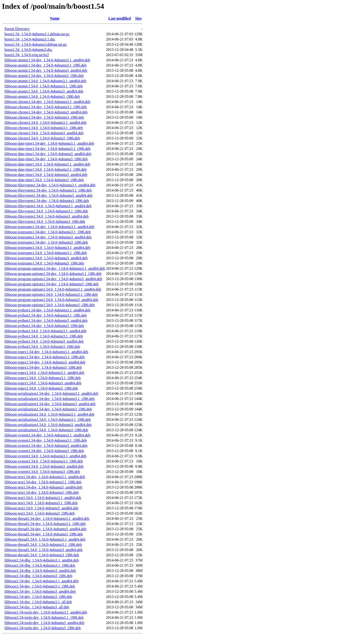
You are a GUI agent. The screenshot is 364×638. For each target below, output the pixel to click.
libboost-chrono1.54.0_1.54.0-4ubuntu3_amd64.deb (44, 133)
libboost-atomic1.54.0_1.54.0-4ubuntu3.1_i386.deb (44, 86)
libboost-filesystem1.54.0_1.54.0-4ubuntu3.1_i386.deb (46, 211)
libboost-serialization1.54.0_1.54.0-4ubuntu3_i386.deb (46, 430)
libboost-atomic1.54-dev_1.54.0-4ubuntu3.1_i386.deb (45, 65)
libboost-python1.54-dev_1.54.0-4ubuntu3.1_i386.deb (46, 315)
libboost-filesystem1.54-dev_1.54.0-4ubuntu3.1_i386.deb (48, 190)
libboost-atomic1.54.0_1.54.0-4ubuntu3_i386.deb (42, 97)
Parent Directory (17, 29)
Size (139, 18)
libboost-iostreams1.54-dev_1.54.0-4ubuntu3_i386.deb (46, 242)
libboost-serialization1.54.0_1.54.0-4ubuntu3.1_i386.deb (48, 420)
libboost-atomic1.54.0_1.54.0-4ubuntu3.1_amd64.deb (45, 81)
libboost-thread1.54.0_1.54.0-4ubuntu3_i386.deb (42, 555)
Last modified (120, 18)
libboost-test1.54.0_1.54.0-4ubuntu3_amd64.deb (41, 508)
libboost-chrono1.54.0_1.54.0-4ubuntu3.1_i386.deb (44, 128)
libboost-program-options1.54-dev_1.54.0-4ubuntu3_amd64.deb (53, 279)
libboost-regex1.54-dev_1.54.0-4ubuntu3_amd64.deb (45, 362)
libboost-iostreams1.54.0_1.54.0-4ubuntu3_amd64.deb (46, 258)
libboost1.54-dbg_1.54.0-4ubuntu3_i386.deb (38, 576)
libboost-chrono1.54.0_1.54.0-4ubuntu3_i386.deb (42, 138)
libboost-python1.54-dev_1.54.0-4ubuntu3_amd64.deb (46, 321)
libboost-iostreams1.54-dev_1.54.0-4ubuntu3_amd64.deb (48, 237)
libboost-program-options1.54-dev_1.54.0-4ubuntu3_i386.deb (52, 284)
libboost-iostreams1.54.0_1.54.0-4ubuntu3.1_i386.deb (46, 253)
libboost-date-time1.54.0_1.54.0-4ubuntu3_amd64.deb (46, 175)
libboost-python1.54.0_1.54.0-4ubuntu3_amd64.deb (44, 341)
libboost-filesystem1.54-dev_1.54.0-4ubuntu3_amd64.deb (49, 195)
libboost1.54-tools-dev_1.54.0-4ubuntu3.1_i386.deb (44, 618)
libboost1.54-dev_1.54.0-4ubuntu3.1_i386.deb (40, 586)
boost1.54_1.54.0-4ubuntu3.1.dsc (30, 39)
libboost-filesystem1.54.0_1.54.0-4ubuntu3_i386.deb (45, 222)
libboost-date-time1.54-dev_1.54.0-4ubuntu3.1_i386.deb (47, 149)
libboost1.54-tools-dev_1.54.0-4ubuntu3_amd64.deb (44, 623)
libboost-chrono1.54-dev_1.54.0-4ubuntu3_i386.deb (44, 117)
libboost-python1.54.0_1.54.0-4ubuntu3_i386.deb (42, 347)
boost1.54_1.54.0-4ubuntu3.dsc (28, 50)
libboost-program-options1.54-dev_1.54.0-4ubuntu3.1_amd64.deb (55, 268)
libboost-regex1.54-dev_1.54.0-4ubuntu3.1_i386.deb (45, 357)
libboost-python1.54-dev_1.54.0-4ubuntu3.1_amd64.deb (47, 310)
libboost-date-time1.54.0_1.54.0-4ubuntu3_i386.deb (44, 180)
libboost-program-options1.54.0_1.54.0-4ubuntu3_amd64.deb (51, 300)
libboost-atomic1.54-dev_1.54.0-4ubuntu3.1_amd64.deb (47, 60)
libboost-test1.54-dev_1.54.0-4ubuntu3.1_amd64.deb (45, 477)
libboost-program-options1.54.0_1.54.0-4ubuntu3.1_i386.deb (51, 294)
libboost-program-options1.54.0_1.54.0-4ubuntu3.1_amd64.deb (53, 289)
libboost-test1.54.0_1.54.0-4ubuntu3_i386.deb (40, 513)
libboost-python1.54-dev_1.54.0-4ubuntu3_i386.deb (44, 326)
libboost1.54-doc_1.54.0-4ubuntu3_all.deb (37, 607)
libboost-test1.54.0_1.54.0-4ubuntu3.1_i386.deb (41, 503)
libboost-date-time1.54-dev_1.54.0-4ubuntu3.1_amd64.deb (49, 143)
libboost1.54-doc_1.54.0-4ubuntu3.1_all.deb (38, 602)
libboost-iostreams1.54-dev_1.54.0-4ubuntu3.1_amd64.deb (49, 227)
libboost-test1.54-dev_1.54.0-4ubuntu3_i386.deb (42, 492)
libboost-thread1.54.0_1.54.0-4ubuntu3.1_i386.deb (43, 545)
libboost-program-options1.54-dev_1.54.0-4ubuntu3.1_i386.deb (53, 274)
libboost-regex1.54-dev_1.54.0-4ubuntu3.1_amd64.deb (46, 352)
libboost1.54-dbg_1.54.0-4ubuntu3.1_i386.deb (40, 565)
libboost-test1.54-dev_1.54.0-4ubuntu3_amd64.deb (43, 487)
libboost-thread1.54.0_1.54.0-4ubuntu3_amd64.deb (43, 550)
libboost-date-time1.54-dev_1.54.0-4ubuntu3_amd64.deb (48, 154)
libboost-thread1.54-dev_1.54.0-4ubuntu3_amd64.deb (45, 529)
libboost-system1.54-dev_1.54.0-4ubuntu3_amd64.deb (46, 446)
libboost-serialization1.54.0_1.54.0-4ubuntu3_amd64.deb (48, 425)
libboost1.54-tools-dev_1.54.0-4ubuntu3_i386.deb (43, 628)
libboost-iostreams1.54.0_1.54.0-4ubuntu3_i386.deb (44, 263)
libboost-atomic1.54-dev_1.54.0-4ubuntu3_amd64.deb (46, 70)
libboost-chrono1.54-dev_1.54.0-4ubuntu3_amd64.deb (46, 112)
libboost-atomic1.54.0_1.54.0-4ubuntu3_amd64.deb (44, 91)
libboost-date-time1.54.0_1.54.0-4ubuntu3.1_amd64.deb (47, 164)
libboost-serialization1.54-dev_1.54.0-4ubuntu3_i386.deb (48, 409)
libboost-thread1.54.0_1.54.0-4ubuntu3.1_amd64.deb (45, 539)
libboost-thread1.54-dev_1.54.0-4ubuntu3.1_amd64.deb (47, 519)
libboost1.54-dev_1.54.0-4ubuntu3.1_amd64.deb (41, 581)
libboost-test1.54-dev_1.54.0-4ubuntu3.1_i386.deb (43, 482)
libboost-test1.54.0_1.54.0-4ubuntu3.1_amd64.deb (43, 498)
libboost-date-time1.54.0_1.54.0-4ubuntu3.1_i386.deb (46, 169)
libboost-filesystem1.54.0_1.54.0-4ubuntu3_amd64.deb (47, 216)
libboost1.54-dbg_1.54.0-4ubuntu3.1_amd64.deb (42, 560)
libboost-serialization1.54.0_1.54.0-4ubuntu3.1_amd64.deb (49, 414)
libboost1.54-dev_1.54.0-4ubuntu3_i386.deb (38, 597)
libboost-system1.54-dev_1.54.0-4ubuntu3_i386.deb (44, 451)
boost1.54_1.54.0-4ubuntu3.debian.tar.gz (36, 44)
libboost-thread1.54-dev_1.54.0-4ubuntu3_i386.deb (44, 534)
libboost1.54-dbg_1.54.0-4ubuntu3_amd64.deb (40, 571)
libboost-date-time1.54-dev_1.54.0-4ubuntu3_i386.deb (46, 159)
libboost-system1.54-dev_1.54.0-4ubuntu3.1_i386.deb (46, 440)
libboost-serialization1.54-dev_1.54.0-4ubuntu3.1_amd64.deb (51, 393)
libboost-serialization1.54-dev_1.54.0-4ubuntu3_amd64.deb (50, 404)
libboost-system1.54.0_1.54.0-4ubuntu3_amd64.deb (44, 466)
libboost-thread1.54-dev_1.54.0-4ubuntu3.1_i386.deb (45, 524)
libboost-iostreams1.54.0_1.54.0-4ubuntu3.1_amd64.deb (47, 248)
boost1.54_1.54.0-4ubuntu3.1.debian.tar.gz (37, 34)
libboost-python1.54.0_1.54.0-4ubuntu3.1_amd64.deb (45, 331)
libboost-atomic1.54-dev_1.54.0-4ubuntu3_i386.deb (44, 76)
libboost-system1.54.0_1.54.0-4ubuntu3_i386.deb (42, 472)
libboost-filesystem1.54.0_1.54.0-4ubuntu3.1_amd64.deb (48, 206)
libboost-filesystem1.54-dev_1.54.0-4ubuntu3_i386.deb (47, 201)
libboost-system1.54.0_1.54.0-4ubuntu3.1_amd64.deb (45, 456)
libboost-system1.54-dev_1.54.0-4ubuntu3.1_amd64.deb (47, 435)
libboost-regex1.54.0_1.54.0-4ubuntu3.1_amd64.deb (44, 373)
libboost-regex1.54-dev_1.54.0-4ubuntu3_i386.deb (43, 367)
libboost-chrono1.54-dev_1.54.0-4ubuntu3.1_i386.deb (46, 107)
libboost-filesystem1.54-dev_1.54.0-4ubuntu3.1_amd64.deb (50, 185)
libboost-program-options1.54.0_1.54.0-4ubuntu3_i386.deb (50, 305)
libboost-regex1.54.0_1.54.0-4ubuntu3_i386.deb (41, 388)
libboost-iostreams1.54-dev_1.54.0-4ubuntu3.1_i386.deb (48, 232)
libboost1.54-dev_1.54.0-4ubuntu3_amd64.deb (40, 591)
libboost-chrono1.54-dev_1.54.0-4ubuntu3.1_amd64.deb (47, 102)
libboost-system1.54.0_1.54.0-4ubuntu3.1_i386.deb (44, 461)
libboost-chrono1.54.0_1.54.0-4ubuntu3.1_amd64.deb (45, 123)
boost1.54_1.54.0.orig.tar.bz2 (27, 55)
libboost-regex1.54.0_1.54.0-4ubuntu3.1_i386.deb (43, 378)
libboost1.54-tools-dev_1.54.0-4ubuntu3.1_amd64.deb (46, 612)
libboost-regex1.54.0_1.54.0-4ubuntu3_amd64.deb (43, 383)
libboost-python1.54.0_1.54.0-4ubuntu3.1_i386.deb (44, 336)
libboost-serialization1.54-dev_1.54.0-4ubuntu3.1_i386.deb (50, 399)
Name (55, 18)
